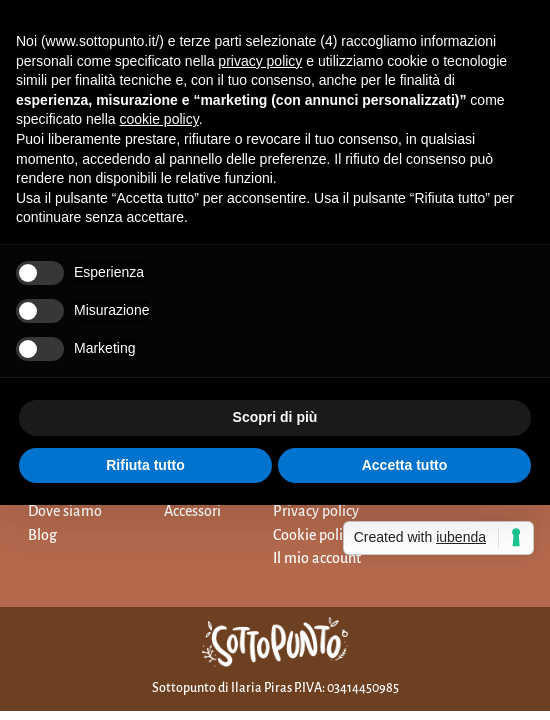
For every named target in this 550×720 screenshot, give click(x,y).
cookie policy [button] (159, 119)
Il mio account (317, 558)
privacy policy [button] (260, 61)
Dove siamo (65, 511)
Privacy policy (316, 511)
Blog (42, 535)
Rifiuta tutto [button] (145, 465)
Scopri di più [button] (275, 417)
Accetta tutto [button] (405, 465)
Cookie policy (314, 535)
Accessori (192, 511)
